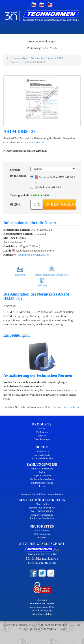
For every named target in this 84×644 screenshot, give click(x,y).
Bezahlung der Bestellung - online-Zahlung (42, 494)
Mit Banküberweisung (42, 483)
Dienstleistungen (42, 439)
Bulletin (42, 537)
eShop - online (42, 504)
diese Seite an (71, 407)
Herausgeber (20, 58)
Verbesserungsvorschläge (42, 607)
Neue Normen (42, 530)
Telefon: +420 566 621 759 (42, 508)
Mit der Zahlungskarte (42, 469)
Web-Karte (42, 600)
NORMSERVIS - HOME (42, 603)
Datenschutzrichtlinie (42, 614)
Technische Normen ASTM (47, 58)
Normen (42, 428)
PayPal (42, 472)
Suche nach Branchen (42, 458)
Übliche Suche (42, 451)
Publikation (42, 432)
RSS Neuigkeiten (42, 534)
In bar (42, 486)
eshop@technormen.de (42, 515)
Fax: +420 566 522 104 (42, 511)
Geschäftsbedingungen (42, 610)
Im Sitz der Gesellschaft (42, 518)
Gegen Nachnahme (42, 475)
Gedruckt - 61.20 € (48, 187)
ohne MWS (50, 48)
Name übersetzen (34, 142)
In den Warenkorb (61, 204)
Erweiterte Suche (42, 455)
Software (42, 436)
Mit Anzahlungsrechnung (42, 479)
